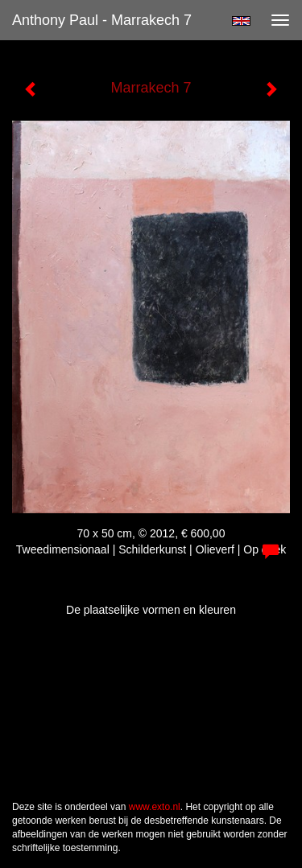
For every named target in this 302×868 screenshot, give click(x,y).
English (241, 21)
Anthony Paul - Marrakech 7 (102, 20)
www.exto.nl (155, 807)
